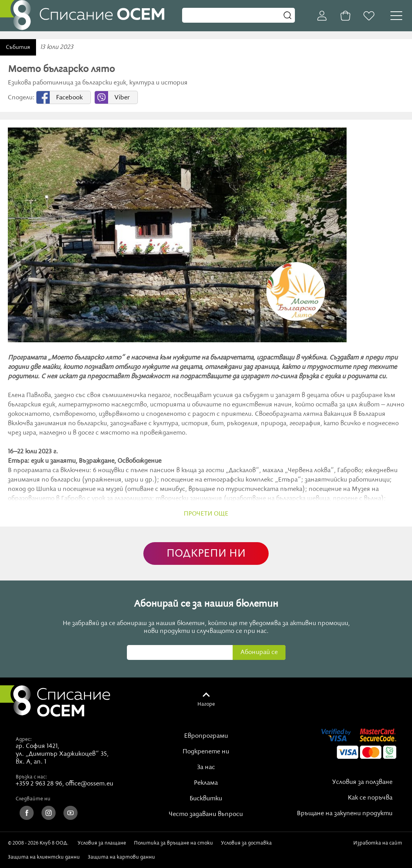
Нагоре (206, 704)
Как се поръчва (370, 798)
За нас (206, 767)
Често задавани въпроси (206, 814)
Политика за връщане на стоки (173, 843)
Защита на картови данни (121, 857)
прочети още (206, 514)
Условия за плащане (102, 843)
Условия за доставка (246, 843)
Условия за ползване (362, 782)
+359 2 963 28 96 (39, 784)
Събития (18, 47)
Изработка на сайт (378, 846)
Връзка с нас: (31, 777)
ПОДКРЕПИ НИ (206, 554)
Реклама (206, 783)
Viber (122, 98)
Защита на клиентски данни (44, 857)
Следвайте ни (33, 799)
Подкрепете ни (206, 752)
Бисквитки (206, 799)
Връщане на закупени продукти (345, 814)
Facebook (69, 98)
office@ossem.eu (89, 784)
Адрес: (24, 739)
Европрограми (206, 736)
